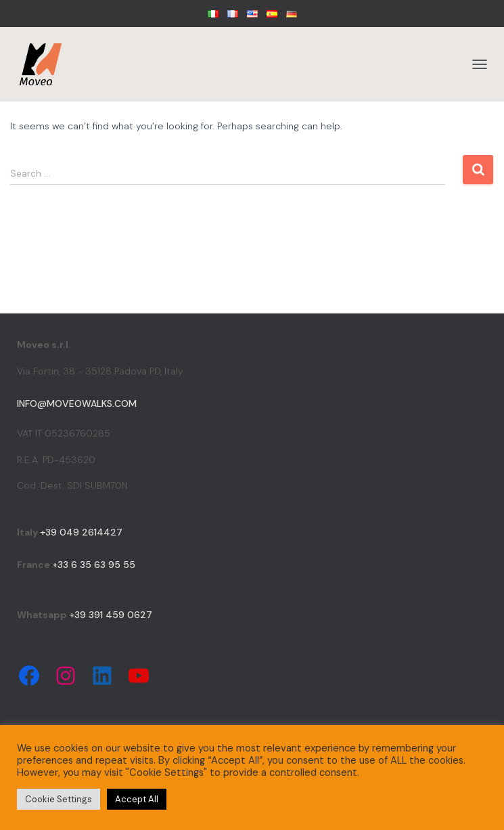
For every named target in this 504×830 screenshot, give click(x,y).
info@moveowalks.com (77, 403)
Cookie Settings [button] (59, 799)
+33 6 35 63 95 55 (94, 565)
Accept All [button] (137, 799)
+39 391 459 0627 (111, 615)
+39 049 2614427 (81, 532)
